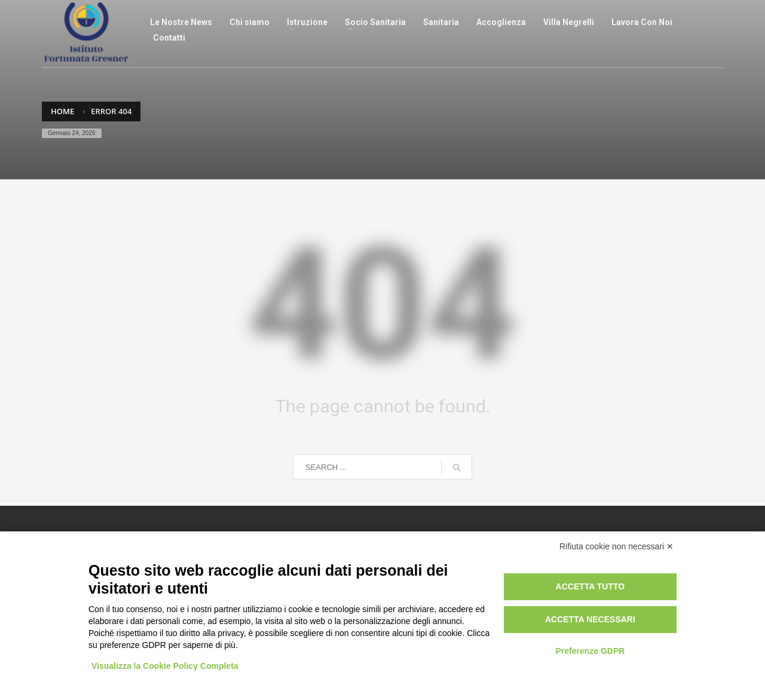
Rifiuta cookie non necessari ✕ (616, 546)
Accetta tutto (590, 586)
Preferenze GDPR (590, 651)
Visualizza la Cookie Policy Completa (165, 666)
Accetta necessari (590, 619)
